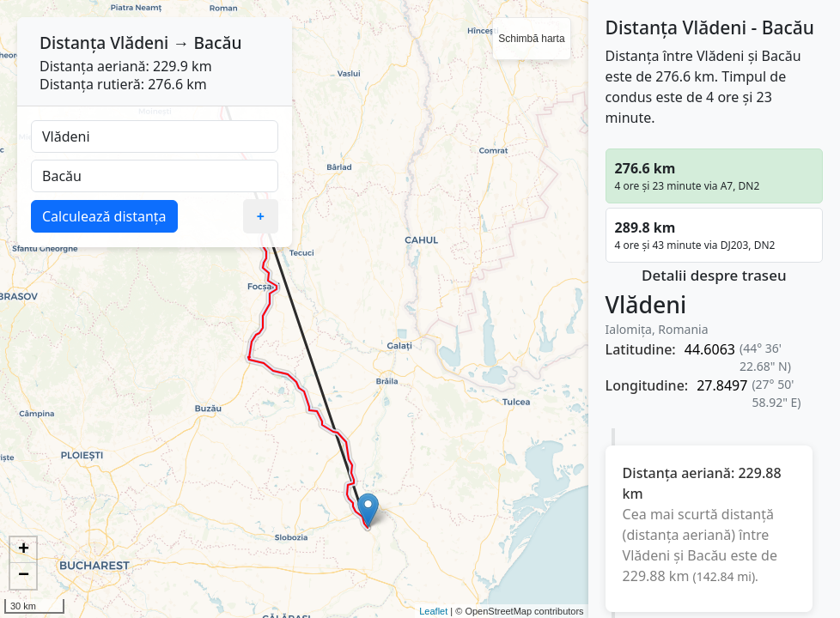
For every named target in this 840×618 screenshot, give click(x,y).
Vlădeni (139, 42)
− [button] (24, 576)
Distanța (73, 42)
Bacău (217, 42)
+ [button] (24, 550)
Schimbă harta (531, 39)
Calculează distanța (104, 216)
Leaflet (433, 611)
